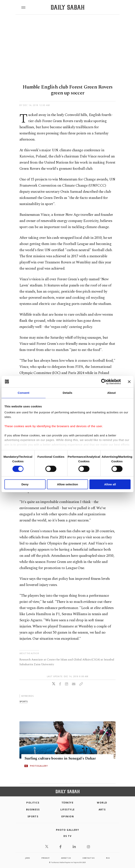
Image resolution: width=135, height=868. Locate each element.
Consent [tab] (24, 393)
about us (66, 858)
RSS (108, 858)
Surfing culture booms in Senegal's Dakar (60, 758)
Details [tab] (67, 393)
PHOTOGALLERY (39, 766)
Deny (25, 484)
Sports (33, 816)
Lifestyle (68, 810)
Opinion (67, 816)
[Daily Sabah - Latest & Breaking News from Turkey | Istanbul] (68, 7)
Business (33, 810)
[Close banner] (129, 381)
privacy (46, 858)
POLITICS (33, 803)
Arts (102, 810)
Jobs (27, 858)
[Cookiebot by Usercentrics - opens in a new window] (104, 381)
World (102, 803)
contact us (89, 858)
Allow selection (67, 484)
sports (23, 701)
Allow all (110, 484)
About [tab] (112, 393)
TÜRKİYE (67, 803)
